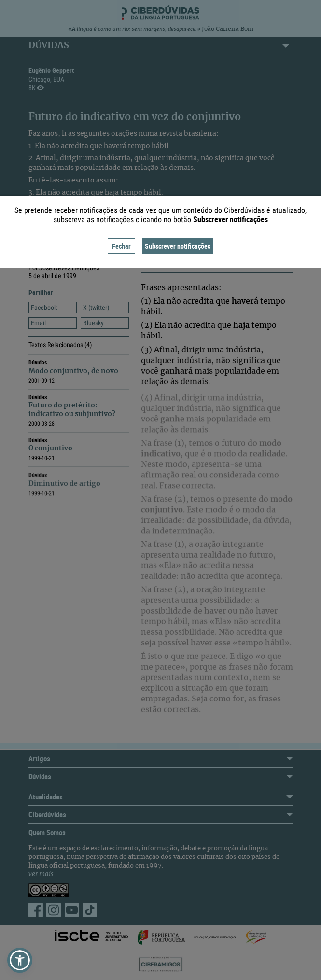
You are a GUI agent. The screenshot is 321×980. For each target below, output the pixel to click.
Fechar (121, 246)
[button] (20, 960)
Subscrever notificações (178, 246)
